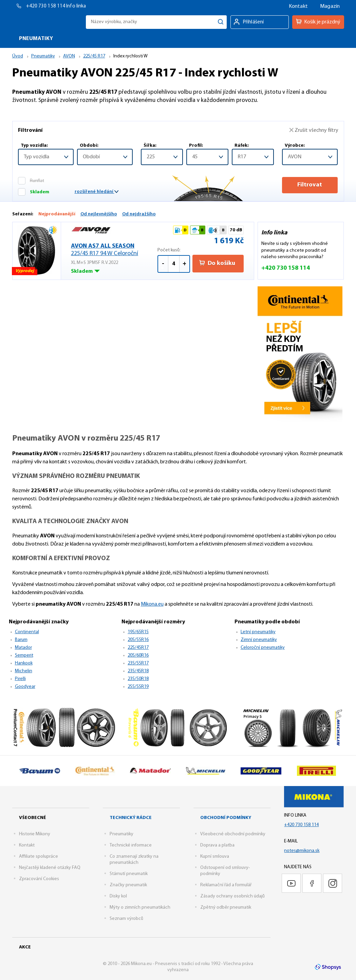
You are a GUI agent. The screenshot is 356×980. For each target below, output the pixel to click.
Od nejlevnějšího (99, 214)
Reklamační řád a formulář (226, 885)
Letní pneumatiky (258, 632)
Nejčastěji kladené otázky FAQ (50, 868)
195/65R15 (138, 632)
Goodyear (25, 687)
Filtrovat (310, 185)
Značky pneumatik (128, 885)
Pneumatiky (121, 834)
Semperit (24, 655)
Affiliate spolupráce (39, 857)
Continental (27, 632)
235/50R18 (138, 679)
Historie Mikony (35, 834)
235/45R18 (138, 671)
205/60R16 (138, 655)
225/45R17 (138, 648)
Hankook (24, 663)
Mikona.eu (152, 604)
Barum (21, 640)
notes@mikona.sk (302, 851)
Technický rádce (131, 818)
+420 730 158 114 (46, 6)
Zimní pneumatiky (259, 640)
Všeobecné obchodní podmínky (233, 834)
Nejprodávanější (57, 214)
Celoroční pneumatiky (263, 648)
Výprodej (25, 272)
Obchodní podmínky (226, 818)
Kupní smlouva (215, 857)
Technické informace (131, 845)
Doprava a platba (217, 845)
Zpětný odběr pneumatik (226, 907)
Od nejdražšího (139, 214)
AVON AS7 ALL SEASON (114, 250)
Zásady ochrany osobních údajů (232, 896)
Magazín (330, 6)
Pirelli (20, 679)
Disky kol (118, 896)
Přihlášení (253, 22)
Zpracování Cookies (39, 879)
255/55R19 (138, 687)
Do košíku (217, 263)
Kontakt (298, 6)
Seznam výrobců (126, 919)
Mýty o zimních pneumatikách (140, 907)
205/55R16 (138, 640)
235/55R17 (138, 663)
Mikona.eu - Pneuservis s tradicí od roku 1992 (47, 22)
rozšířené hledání (97, 192)
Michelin (24, 671)
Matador (23, 648)
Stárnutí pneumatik (129, 874)
